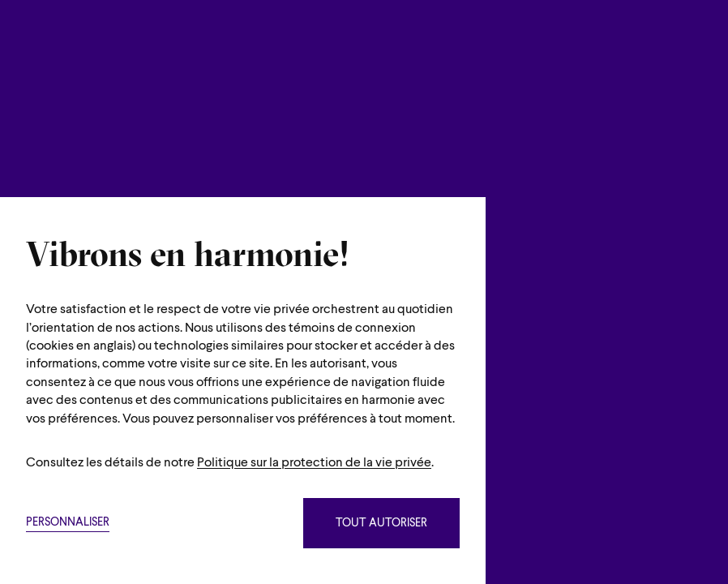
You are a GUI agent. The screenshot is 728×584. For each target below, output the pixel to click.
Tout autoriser (381, 524)
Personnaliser (68, 523)
